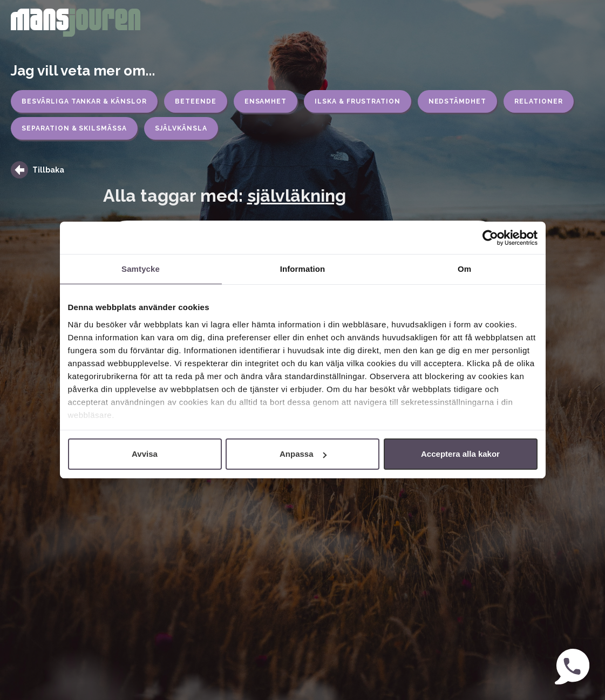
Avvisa (145, 454)
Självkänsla (181, 128)
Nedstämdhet (458, 101)
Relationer (539, 101)
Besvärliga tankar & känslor (84, 101)
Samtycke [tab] (141, 269)
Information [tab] (303, 269)
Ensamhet (266, 101)
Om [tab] (464, 269)
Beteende (196, 101)
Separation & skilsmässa (74, 128)
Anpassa (303, 454)
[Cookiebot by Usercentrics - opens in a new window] (490, 238)
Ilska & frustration (357, 101)
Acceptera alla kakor (460, 454)
